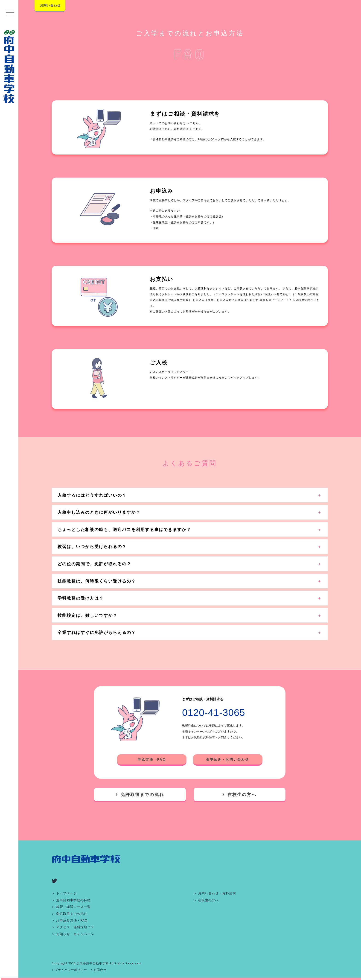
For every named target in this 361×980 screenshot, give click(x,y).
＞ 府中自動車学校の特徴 (71, 900)
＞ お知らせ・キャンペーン (73, 934)
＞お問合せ (98, 970)
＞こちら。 (197, 129)
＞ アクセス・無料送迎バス (73, 927)
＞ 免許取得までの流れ (69, 914)
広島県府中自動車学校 (93, 963)
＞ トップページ (64, 893)
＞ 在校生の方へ (206, 900)
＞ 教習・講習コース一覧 (71, 907)
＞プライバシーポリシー (69, 970)
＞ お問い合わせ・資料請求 (215, 893)
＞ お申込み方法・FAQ (70, 920)
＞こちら (193, 123)
